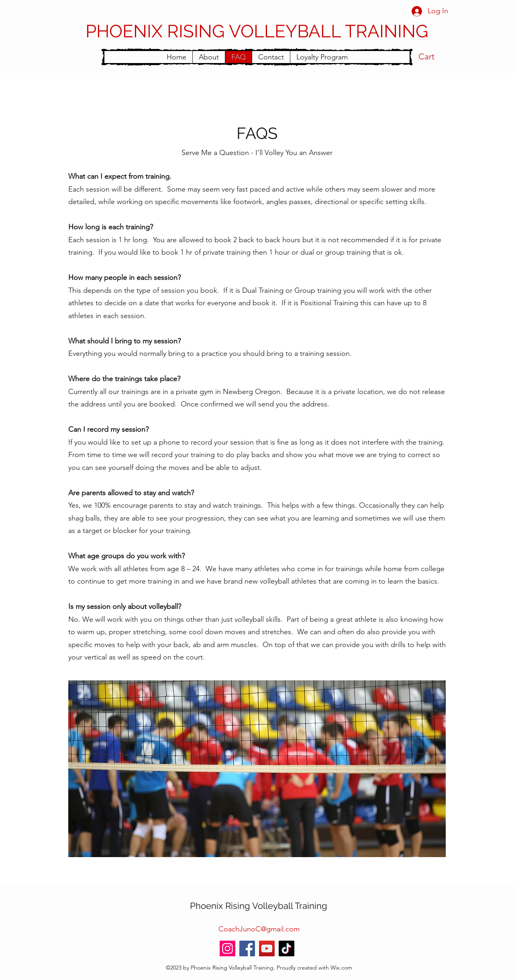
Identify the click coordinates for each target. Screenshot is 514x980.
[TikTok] (287, 948)
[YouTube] (267, 948)
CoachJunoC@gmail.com (259, 929)
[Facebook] (247, 948)
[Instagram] (227, 948)
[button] (433, 57)
